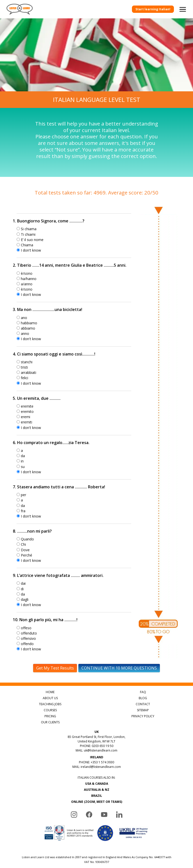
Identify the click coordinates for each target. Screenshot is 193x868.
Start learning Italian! (153, 9)
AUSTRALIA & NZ (97, 790)
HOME (50, 692)
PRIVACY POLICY (143, 716)
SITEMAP (143, 710)
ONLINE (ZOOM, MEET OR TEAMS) (97, 802)
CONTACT (143, 704)
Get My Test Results (55, 668)
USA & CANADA (97, 784)
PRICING (50, 716)
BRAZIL (97, 796)
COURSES (50, 710)
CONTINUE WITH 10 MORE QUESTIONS (119, 668)
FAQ (143, 692)
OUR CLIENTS (50, 722)
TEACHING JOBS (50, 704)
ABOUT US (50, 698)
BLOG (143, 698)
